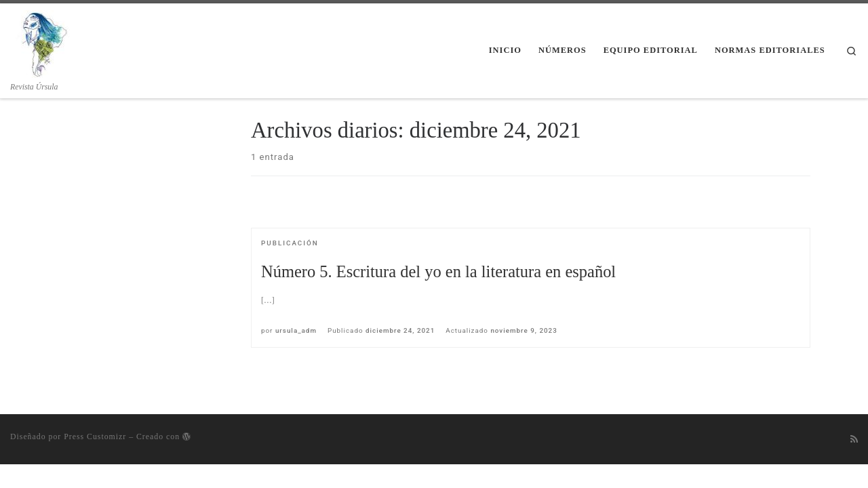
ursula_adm (296, 330)
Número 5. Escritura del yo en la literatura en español (438, 271)
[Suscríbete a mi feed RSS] (854, 439)
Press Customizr (95, 436)
